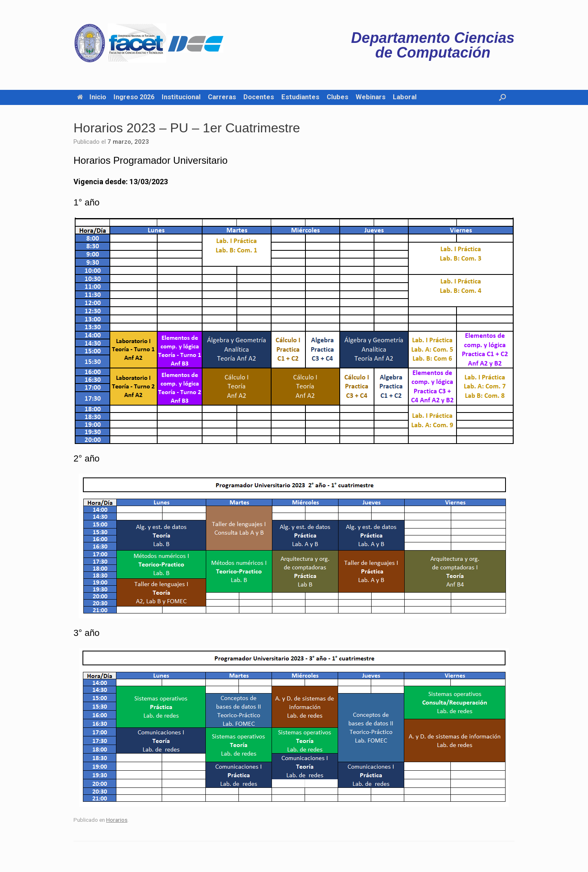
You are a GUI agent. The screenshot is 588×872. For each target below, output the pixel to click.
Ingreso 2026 (134, 97)
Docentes (259, 97)
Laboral (405, 97)
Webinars (371, 97)
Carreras (222, 97)
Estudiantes (300, 97)
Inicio (92, 97)
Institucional (181, 97)
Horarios (117, 820)
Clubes (337, 97)
